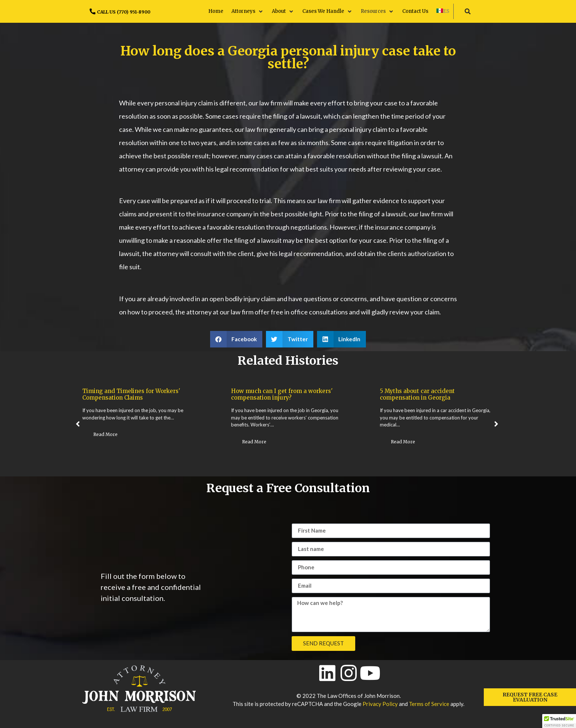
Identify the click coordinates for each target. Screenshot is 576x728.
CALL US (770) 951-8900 (124, 12)
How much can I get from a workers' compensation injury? (282, 394)
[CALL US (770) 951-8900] (93, 11)
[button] (248, 11)
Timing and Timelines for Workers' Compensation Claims (131, 394)
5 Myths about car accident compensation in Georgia (417, 394)
